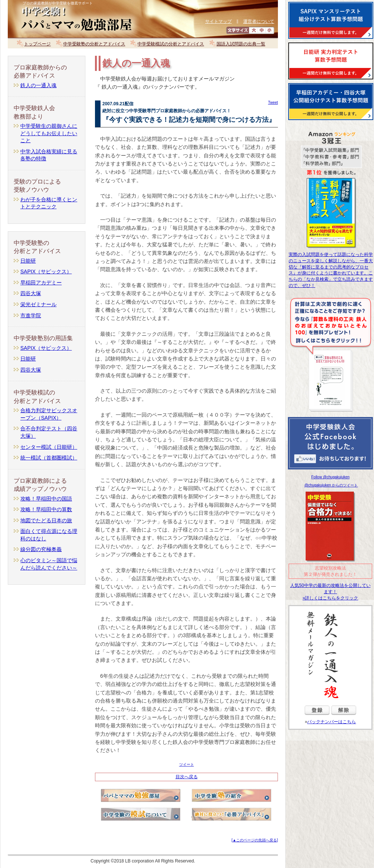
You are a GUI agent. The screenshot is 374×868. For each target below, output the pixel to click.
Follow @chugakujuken (330, 477)
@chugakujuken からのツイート (331, 485)
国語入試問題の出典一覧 (241, 44)
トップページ (37, 44)
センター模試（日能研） (49, 447)
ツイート (187, 764)
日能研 (28, 261)
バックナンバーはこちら (331, 722)
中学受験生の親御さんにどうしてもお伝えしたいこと (49, 133)
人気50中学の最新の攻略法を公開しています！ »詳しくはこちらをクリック (330, 592)
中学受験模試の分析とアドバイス (171, 44)
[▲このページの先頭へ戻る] (255, 840)
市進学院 (31, 315)
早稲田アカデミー (41, 283)
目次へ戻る (187, 777)
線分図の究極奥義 (41, 549)
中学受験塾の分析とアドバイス (94, 44)
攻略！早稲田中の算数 (46, 509)
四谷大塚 (31, 293)
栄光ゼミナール (38, 304)
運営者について (259, 21)
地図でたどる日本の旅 (46, 520)
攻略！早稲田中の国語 (46, 499)
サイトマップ (218, 21)
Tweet (273, 102)
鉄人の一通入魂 (38, 85)
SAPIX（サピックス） (46, 271)
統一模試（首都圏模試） (49, 458)
